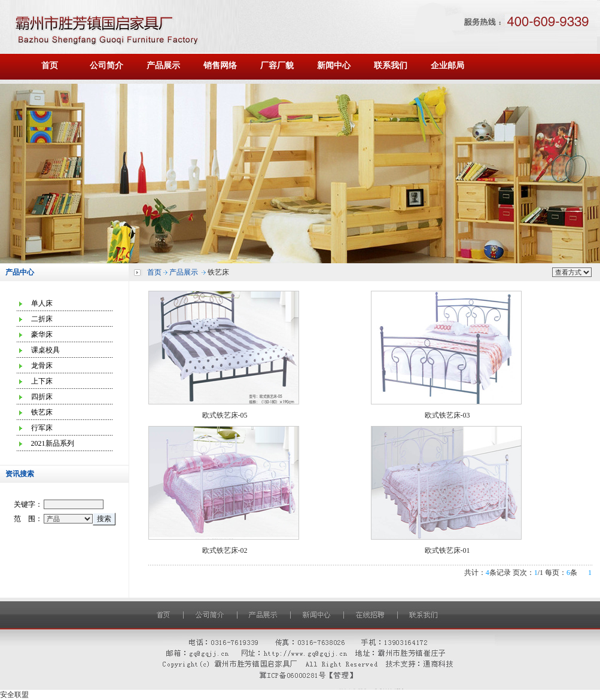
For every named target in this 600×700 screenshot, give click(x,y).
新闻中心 (334, 66)
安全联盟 (14, 695)
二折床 (42, 319)
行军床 (42, 428)
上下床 (42, 381)
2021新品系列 (53, 443)
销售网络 (220, 66)
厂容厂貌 (277, 66)
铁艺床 (42, 412)
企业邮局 (447, 66)
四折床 (42, 397)
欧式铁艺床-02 (225, 550)
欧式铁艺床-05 (225, 415)
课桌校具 (45, 350)
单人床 (42, 303)
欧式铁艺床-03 (447, 415)
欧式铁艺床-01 (447, 550)
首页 (50, 66)
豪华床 (42, 334)
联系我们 (391, 66)
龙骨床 (42, 366)
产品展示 (163, 66)
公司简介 (106, 66)
